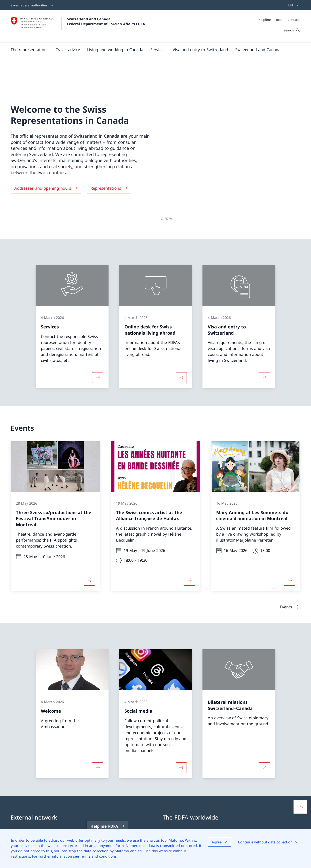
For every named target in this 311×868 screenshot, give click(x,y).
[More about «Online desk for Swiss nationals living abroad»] (181, 333)
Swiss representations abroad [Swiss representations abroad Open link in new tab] (193, 791)
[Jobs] (279, 20)
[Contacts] (294, 20)
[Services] (158, 50)
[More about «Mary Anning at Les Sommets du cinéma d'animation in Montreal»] (290, 536)
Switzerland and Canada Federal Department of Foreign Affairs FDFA (106, 21)
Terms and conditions (98, 856)
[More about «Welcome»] (98, 723)
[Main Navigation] (152, 50)
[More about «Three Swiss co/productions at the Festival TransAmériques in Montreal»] (89, 536)
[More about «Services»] (98, 333)
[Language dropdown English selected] (292, 5)
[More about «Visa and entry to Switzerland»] (265, 333)
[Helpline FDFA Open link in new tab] (107, 782)
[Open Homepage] (78, 26)
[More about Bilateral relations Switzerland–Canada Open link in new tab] (265, 723)
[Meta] (279, 20)
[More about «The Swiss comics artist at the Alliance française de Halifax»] (189, 536)
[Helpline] (265, 20)
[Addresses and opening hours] (46, 166)
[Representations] (109, 166)
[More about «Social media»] (181, 723)
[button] (30, 50)
